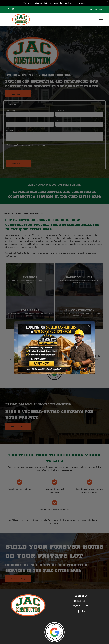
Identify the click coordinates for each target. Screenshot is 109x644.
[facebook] (8, 4)
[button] (101, 13)
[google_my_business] (13, 4)
